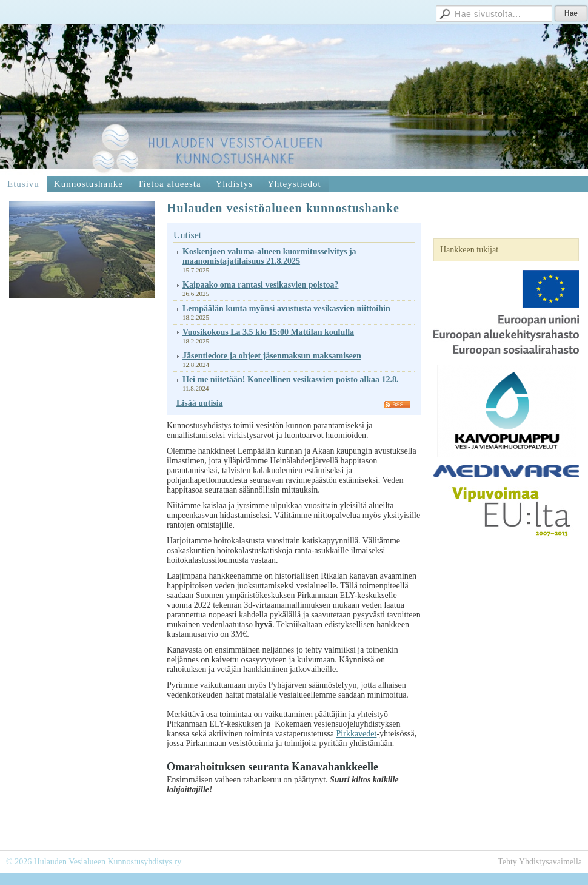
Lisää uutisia (200, 403)
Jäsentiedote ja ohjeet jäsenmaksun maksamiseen (272, 356)
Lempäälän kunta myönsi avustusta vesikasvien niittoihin (286, 308)
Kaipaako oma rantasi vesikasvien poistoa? (260, 285)
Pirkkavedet (357, 734)
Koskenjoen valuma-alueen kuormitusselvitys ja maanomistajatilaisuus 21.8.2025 (269, 256)
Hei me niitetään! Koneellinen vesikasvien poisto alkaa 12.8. (291, 379)
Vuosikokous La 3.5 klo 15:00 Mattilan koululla (268, 332)
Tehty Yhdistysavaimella (540, 862)
